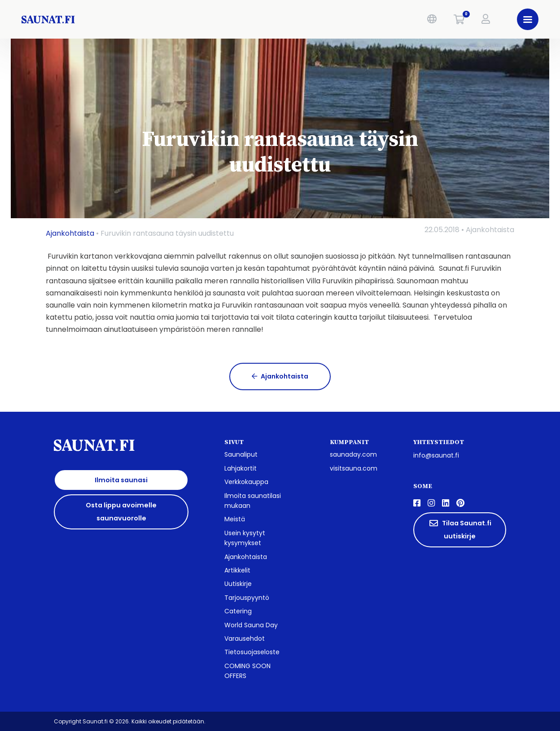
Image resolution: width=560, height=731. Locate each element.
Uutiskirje (238, 584)
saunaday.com (353, 454)
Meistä (235, 519)
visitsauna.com (354, 468)
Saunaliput (241, 454)
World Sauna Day (251, 625)
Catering (238, 611)
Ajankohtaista (70, 233)
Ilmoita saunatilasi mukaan (253, 501)
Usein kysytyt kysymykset (245, 538)
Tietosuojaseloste (252, 652)
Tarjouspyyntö (247, 598)
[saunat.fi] (135, 19)
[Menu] (528, 19)
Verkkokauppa (246, 482)
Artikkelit (237, 570)
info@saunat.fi (436, 455)
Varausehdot (245, 639)
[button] (432, 19)
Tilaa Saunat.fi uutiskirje (460, 530)
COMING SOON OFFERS (247, 671)
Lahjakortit (241, 468)
